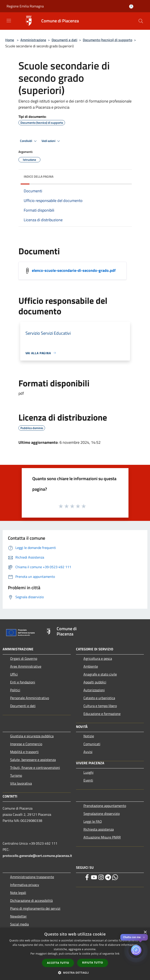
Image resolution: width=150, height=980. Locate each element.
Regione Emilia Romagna (25, 6)
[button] (75, 973)
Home (10, 40)
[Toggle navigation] (9, 21)
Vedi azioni (51, 141)
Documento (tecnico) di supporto (108, 40)
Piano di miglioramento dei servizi (35, 908)
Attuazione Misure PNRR (102, 837)
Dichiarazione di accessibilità (31, 900)
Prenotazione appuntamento (105, 806)
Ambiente (91, 666)
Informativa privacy (25, 885)
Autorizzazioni (94, 690)
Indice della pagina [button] (39, 176)
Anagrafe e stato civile (100, 674)
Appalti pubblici (95, 682)
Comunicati (92, 744)
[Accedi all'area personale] (131, 6)
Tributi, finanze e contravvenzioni (35, 768)
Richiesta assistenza (99, 829)
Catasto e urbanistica (99, 698)
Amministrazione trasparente (32, 877)
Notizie (89, 736)
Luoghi (89, 772)
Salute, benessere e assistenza (33, 760)
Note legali (18, 893)
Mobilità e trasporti (24, 752)
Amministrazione (33, 40)
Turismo (16, 775)
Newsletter (18, 916)
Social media (19, 924)
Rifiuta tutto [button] (93, 963)
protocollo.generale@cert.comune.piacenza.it (37, 856)
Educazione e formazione (102, 714)
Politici (15, 690)
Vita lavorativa (21, 783)
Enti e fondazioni (23, 682)
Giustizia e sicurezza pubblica (32, 736)
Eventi (88, 780)
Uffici (14, 674)
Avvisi (88, 752)
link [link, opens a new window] (117, 954)
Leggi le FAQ (93, 821)
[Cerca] (141, 21)
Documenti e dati (64, 40)
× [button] (145, 932)
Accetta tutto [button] (58, 963)
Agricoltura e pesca (98, 658)
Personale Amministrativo (30, 698)
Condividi (29, 141)
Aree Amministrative (26, 666)
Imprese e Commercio (26, 744)
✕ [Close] (144, 937)
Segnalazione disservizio (102, 814)
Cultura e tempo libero (100, 706)
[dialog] (75, 954)
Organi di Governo (24, 658)
